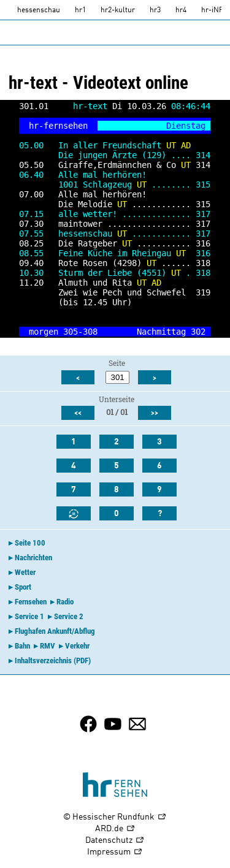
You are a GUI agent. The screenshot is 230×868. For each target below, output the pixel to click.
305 (71, 332)
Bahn (22, 646)
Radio (65, 602)
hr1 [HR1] (80, 10)
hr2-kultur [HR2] (118, 10)
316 (203, 243)
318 (203, 263)
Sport (23, 587)
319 (203, 292)
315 (203, 185)
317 (203, 214)
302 (198, 332)
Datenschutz (115, 841)
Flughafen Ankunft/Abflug (55, 631)
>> (155, 413)
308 (90, 332)
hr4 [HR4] (181, 10)
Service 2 (69, 616)
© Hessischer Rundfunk (115, 817)
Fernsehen (31, 602)
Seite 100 (30, 543)
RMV (48, 646)
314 (203, 155)
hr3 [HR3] (155, 10)
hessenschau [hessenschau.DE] (39, 10)
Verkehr (77, 646)
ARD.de (115, 829)
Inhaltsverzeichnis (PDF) (53, 661)
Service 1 (29, 616)
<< (78, 413)
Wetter (25, 572)
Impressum (115, 852)
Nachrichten (33, 558)
